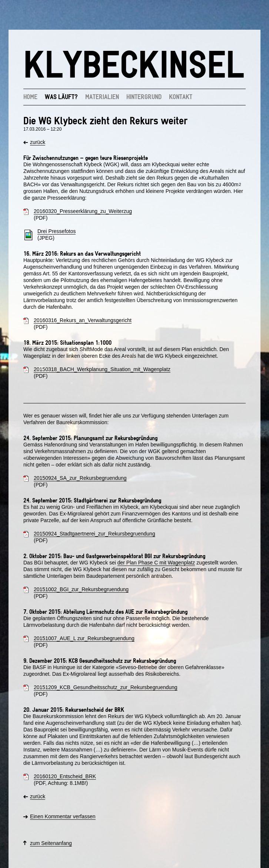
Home (30, 96)
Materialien (102, 96)
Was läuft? (61, 96)
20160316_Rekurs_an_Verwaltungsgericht (83, 320)
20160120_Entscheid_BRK (65, 776)
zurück (38, 142)
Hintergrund (144, 96)
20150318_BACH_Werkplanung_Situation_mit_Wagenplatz (102, 369)
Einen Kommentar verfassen (63, 816)
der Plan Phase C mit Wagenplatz (156, 563)
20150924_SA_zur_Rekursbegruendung (80, 478)
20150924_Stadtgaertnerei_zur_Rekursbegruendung (94, 534)
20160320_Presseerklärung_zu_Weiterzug (83, 211)
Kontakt (181, 96)
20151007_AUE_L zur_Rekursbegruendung (84, 638)
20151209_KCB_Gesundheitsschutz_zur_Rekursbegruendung (106, 687)
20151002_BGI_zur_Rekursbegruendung (81, 589)
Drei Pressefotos (57, 231)
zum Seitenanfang (51, 843)
